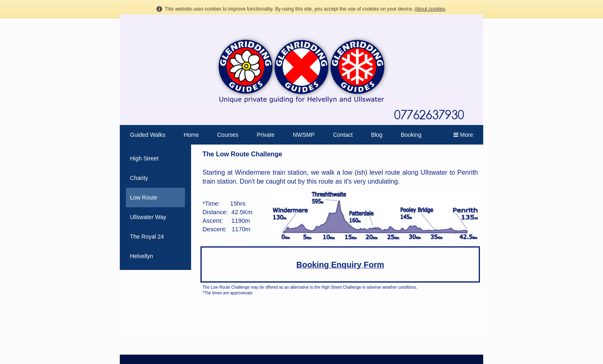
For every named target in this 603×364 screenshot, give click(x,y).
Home (191, 135)
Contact (343, 135)
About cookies (430, 9)
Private (266, 135)
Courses (228, 135)
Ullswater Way (148, 217)
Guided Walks (148, 135)
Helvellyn (142, 256)
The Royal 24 (147, 237)
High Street (144, 158)
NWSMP (304, 135)
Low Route (144, 197)
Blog (377, 135)
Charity (139, 178)
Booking (411, 135)
